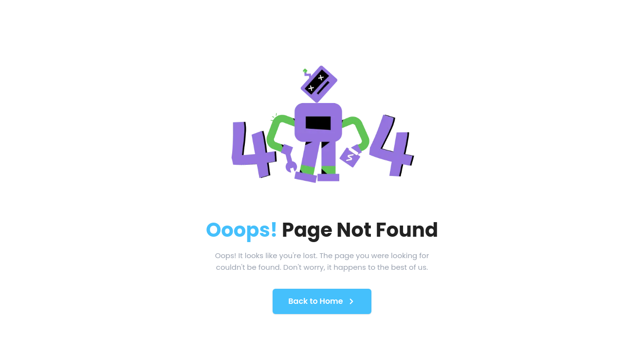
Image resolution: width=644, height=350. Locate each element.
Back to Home (322, 301)
